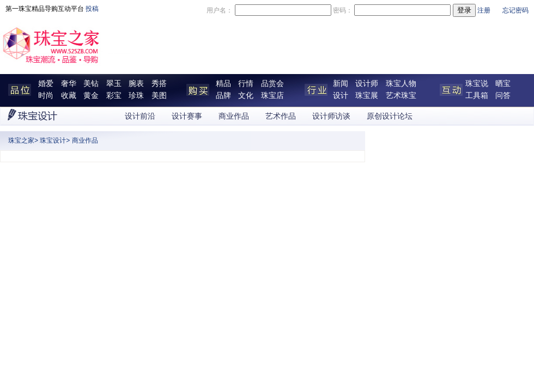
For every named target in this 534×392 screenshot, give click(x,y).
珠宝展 (367, 96)
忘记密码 (515, 10)
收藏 (69, 96)
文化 (246, 96)
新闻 (341, 84)
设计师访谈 (331, 116)
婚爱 (46, 84)
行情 (246, 84)
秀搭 (159, 84)
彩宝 (114, 96)
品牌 (223, 96)
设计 (341, 96)
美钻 (91, 84)
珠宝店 (272, 96)
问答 (503, 96)
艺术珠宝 (401, 96)
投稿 (92, 9)
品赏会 (272, 84)
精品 (223, 84)
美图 (159, 96)
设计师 (367, 84)
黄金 (91, 96)
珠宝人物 (401, 84)
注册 (484, 10)
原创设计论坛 (390, 116)
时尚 (46, 96)
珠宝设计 (53, 140)
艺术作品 (281, 116)
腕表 (136, 84)
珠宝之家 (21, 140)
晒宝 (503, 84)
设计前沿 (140, 116)
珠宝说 (477, 84)
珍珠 (136, 96)
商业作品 (234, 116)
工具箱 (477, 96)
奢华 (69, 84)
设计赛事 (187, 116)
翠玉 (114, 84)
